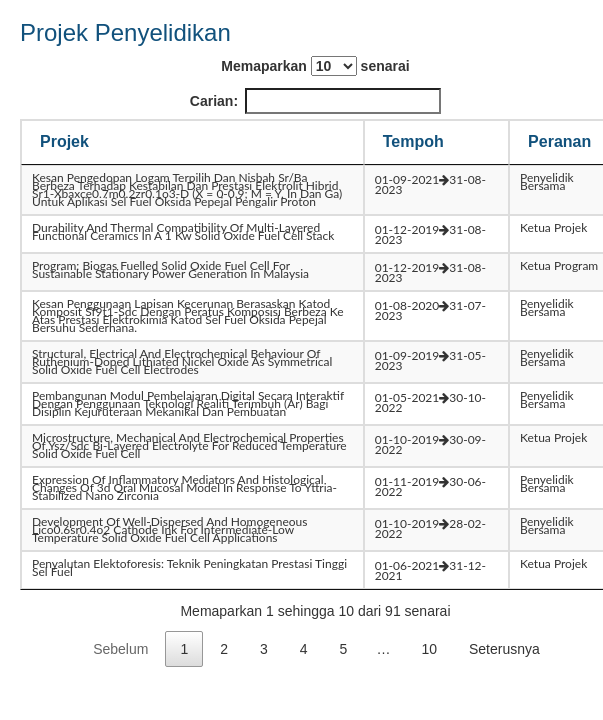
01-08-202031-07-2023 (430, 310)
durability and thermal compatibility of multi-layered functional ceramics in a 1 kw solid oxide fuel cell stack (183, 231)
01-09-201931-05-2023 (430, 360)
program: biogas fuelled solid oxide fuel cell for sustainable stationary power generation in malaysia (170, 269)
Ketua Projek (553, 227)
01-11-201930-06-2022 (430, 486)
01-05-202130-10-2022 (430, 402)
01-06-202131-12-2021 (430, 570)
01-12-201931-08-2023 (430, 234)
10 (429, 649)
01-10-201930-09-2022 (430, 444)
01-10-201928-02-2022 (430, 528)
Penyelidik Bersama (547, 181)
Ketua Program (559, 265)
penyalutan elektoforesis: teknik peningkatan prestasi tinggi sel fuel (189, 567)
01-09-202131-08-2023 (430, 184)
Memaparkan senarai (315, 66)
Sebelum (120, 649)
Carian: (315, 101)
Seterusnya (504, 649)
